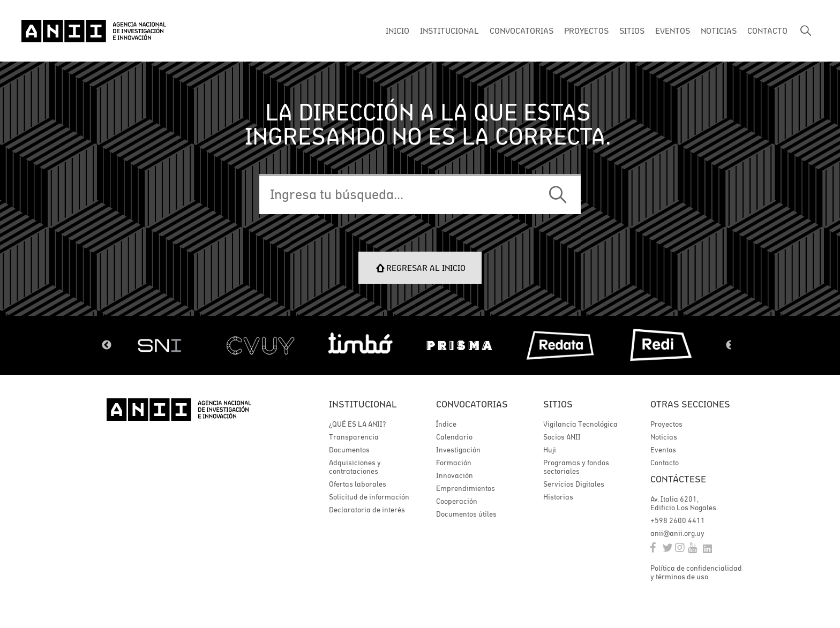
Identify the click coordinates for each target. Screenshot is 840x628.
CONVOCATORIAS (522, 31)
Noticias (664, 437)
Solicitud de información (369, 497)
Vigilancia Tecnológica (580, 424)
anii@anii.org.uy (677, 533)
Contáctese (678, 479)
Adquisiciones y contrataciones (355, 467)
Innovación (455, 475)
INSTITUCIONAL (449, 31)
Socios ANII (562, 437)
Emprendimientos (466, 488)
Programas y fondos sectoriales (576, 467)
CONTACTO (767, 31)
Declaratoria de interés (367, 510)
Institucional (363, 404)
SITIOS (632, 31)
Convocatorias (472, 404)
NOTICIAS (719, 31)
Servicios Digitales (574, 484)
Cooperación (457, 501)
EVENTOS (673, 31)
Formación (454, 463)
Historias (558, 497)
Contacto (665, 463)
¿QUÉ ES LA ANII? (357, 424)
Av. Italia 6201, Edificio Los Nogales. (684, 503)
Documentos (349, 450)
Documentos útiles (466, 514)
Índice (446, 424)
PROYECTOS (586, 31)
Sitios (558, 404)
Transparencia (354, 437)
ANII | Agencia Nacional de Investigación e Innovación (94, 31)
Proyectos (666, 424)
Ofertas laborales (358, 484)
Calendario (454, 437)
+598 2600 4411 (678, 520)
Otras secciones (690, 404)
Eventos (663, 450)
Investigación (458, 450)
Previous (107, 345)
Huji (550, 450)
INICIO (397, 31)
